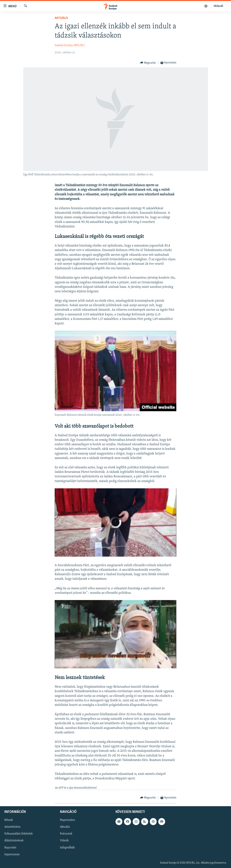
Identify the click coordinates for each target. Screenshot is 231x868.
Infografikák (67, 848)
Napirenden (67, 820)
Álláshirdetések (14, 841)
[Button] (148, 63)
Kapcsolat (10, 848)
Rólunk (9, 820)
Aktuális (61, 18)
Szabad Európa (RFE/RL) (70, 45)
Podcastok (66, 834)
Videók (64, 841)
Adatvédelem (12, 827)
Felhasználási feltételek (18, 834)
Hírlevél (218, 6)
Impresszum (12, 854)
